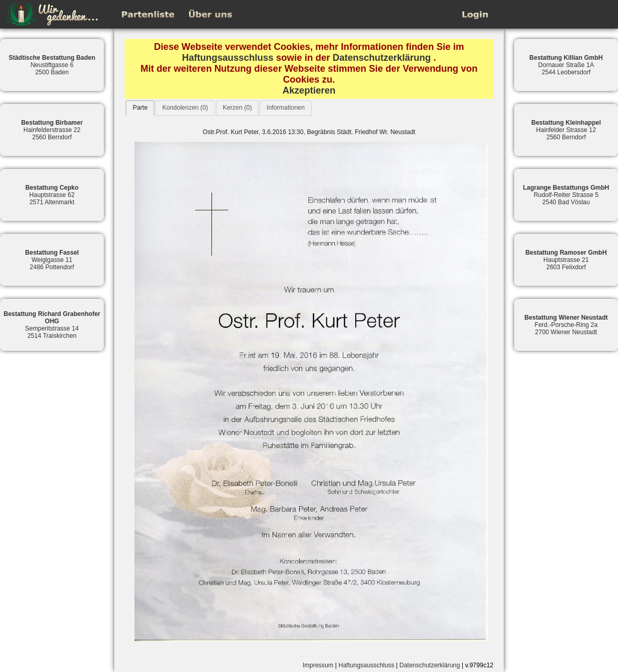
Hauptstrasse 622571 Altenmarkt (52, 195)
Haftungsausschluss (227, 58)
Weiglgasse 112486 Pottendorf (52, 260)
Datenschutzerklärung (382, 58)
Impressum (318, 665)
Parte (140, 108)
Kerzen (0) (237, 108)
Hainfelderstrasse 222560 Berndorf (52, 130)
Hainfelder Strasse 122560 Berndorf (566, 130)
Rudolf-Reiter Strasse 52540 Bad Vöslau (566, 195)
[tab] (140, 108)
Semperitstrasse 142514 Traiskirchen (52, 325)
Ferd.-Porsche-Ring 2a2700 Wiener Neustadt (566, 325)
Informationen (285, 108)
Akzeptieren (309, 90)
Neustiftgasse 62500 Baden (52, 65)
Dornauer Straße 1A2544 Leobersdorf (566, 65)
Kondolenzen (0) (185, 108)
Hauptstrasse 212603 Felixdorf (566, 260)
